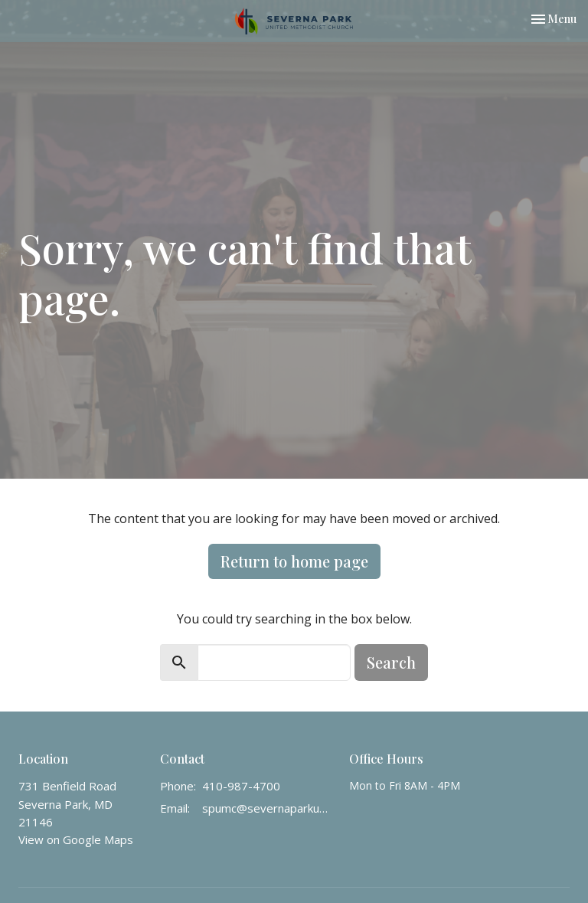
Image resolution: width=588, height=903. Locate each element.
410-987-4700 (241, 786)
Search (391, 662)
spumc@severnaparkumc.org (268, 808)
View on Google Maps (76, 839)
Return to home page (294, 561)
